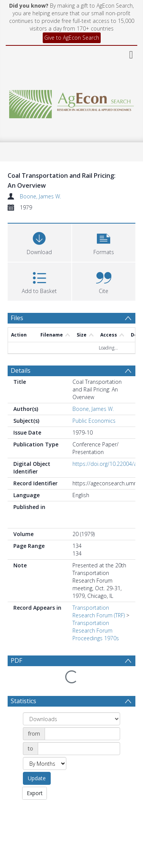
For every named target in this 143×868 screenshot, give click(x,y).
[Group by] (71, 701)
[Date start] (82, 715)
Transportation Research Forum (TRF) (99, 611)
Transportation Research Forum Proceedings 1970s (96, 630)
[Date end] (79, 730)
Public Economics (94, 421)
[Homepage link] (72, 102)
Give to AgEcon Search (72, 38)
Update (37, 760)
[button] (104, 242)
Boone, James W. (40, 196)
